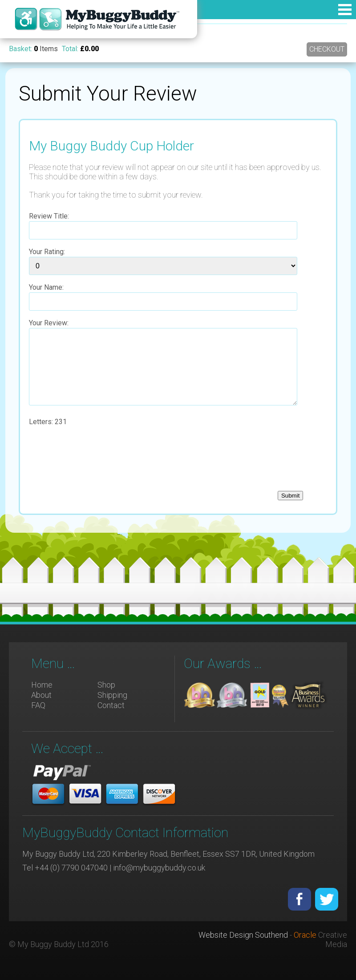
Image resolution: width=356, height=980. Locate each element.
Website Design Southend (243, 935)
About (41, 695)
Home (42, 685)
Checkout (327, 49)
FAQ (38, 705)
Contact (111, 705)
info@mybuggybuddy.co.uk (159, 868)
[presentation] (97, 463)
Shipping (112, 695)
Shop (106, 685)
